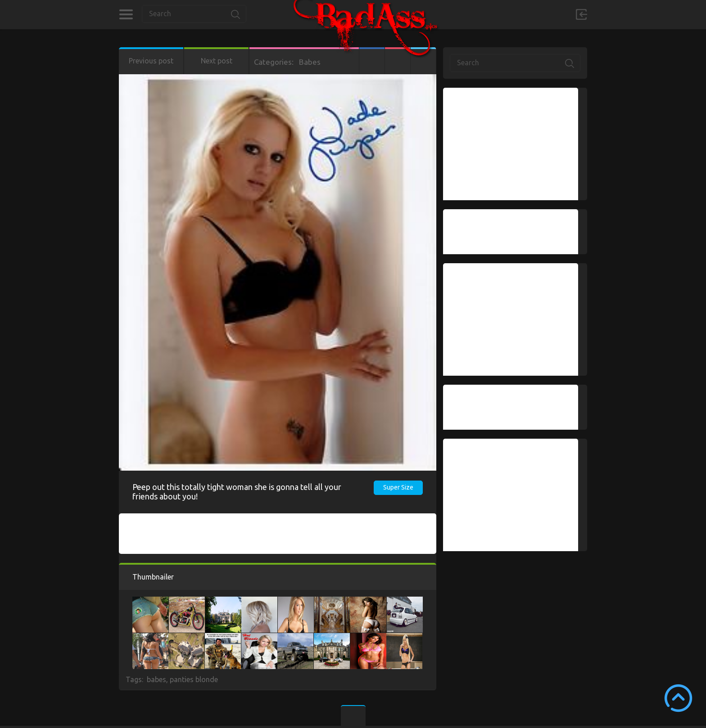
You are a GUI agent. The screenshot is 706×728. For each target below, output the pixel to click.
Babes (310, 62)
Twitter (423, 61)
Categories (126, 14)
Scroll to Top (678, 698)
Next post (217, 61)
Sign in (581, 14)
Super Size (398, 487)
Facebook (372, 61)
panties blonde (194, 679)
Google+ (398, 61)
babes (156, 679)
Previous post (151, 61)
